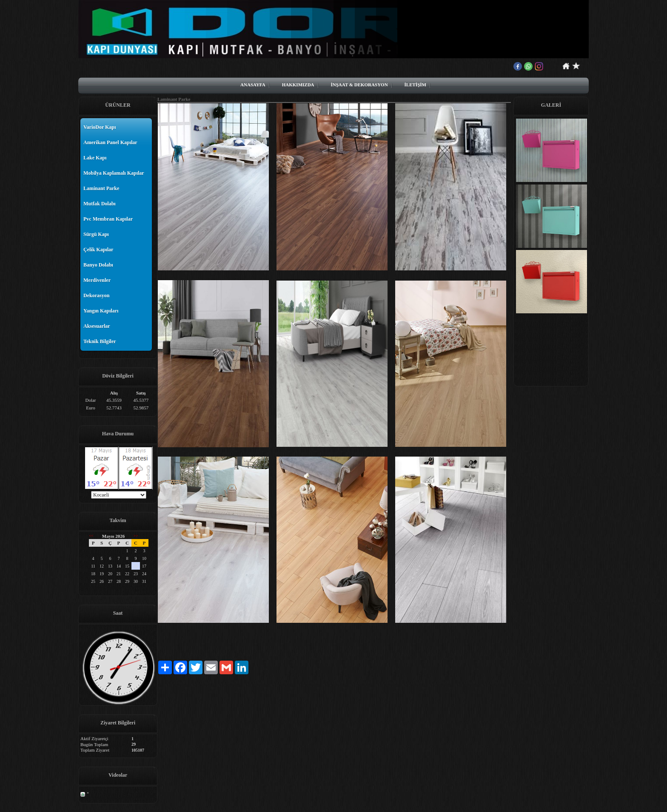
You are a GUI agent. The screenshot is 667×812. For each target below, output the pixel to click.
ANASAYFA (253, 85)
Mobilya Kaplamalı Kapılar (114, 173)
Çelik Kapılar (98, 250)
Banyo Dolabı (98, 265)
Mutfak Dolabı (100, 204)
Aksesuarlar (97, 326)
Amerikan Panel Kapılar (110, 142)
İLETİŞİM (415, 85)
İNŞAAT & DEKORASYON (359, 85)
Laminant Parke (101, 188)
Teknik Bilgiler (100, 341)
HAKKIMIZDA (298, 85)
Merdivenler (97, 280)
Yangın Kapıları (101, 311)
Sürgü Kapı (96, 234)
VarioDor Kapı (100, 127)
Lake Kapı (95, 158)
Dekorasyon (96, 295)
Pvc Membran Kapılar (108, 219)
